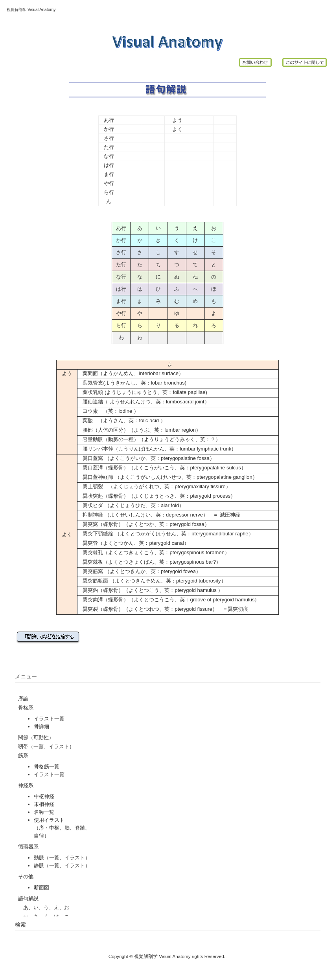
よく (177, 129)
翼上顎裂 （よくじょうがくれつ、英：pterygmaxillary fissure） (154, 486)
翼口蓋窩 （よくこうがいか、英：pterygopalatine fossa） (148, 458)
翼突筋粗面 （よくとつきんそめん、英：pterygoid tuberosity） (152, 581)
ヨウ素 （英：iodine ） (108, 411)
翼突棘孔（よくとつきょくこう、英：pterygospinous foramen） (156, 552)
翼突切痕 (238, 609)
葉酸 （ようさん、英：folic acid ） (121, 420)
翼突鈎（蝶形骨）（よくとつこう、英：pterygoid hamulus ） (153, 590)
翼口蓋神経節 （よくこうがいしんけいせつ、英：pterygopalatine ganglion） (167, 477)
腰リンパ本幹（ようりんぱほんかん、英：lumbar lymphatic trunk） (159, 449)
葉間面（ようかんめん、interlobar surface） (133, 373)
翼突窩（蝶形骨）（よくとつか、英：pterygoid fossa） (146, 524)
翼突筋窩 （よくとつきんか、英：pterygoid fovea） (142, 571)
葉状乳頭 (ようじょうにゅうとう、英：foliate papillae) (145, 392)
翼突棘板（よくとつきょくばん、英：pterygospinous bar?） (152, 562)
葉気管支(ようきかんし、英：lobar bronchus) (134, 383)
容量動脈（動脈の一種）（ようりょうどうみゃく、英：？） (152, 439)
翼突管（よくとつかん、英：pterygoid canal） (136, 543)
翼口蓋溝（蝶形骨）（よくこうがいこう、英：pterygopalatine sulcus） (164, 468)
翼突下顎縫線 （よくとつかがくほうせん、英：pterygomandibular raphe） (165, 534)
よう (177, 120)
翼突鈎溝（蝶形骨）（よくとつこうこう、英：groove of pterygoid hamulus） (168, 600)
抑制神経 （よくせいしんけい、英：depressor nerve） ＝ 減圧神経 (159, 515)
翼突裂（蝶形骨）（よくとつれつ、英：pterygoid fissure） (150, 609)
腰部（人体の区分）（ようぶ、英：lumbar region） (139, 430)
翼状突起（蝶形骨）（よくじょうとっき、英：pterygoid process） (159, 496)
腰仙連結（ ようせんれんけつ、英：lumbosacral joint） (143, 402)
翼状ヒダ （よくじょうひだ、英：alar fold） (131, 505)
